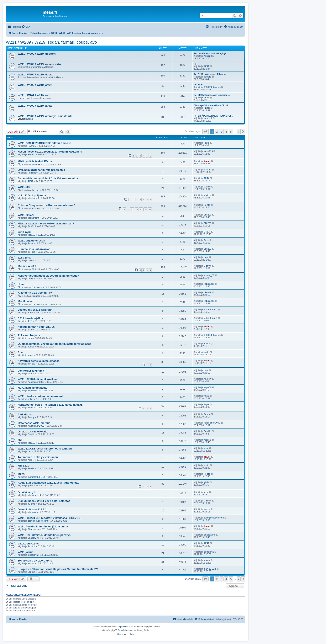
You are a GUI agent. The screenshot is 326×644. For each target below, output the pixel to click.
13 (132, 209)
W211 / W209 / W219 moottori (37, 54)
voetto (31, 347)
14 (137, 209)
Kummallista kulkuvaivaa (34, 249)
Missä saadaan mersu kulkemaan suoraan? (46, 223)
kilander (36, 296)
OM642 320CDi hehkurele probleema (41, 170)
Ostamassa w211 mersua (34, 423)
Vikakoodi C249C (29, 544)
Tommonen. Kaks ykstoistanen (38, 457)
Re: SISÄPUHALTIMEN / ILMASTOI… (213, 116)
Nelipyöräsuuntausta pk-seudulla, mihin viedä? (48, 276)
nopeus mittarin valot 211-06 (36, 327)
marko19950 (34, 477)
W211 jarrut (25, 552)
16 (145, 209)
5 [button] (231, 132)
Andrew (207, 379)
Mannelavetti (34, 495)
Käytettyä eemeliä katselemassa (39, 361)
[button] (205, 132)
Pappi (206, 143)
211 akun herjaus (29, 335)
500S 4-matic (34, 313)
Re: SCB (198, 85)
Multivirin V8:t (27, 266)
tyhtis (30, 485)
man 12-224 (210, 569)
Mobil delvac (26, 301)
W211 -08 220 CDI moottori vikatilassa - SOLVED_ (50, 518)
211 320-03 (25, 258)
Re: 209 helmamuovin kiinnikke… (212, 95)
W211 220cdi (26, 215)
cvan (30, 260)
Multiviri (31, 198)
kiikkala (31, 252)
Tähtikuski (37, 287)
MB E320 (23, 466)
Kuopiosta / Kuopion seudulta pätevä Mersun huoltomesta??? (58, 569)
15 (141, 209)
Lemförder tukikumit (31, 371)
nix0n (206, 465)
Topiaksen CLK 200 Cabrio (35, 561)
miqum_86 (209, 275)
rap (29, 451)
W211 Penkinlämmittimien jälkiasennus (43, 526)
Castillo (31, 434)
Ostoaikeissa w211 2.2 (32, 509)
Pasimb (31, 546)
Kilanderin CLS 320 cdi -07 (35, 293)
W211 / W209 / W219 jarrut (35, 85)
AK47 (206, 66)
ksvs (30, 373)
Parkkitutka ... (27, 414)
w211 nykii (25, 232)
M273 (21, 474)
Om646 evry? (26, 492)
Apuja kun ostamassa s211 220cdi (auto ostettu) (49, 483)
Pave (30, 243)
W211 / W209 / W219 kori (34, 95)
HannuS (208, 118)
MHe (206, 448)
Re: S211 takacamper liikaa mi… (211, 74)
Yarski (31, 468)
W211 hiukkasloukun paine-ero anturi (42, 396)
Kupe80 (32, 390)
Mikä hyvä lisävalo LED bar (35, 161)
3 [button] (222, 132)
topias (31, 563)
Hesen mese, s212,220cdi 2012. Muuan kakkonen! (50, 152)
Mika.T (207, 232)
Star (20, 352)
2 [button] (217, 132)
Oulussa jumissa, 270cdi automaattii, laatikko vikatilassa (54, 344)
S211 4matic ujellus (30, 318)
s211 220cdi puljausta (32, 195)
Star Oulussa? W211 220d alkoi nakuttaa (44, 501)
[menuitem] (26, 27)
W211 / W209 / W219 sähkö (35, 106)
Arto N (31, 460)
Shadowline (34, 529)
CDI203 (207, 215)
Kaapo (30, 119)
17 (150, 209)
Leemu (36, 190)
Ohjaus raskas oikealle (32, 432)
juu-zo (207, 509)
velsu (30, 399)
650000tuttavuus (212, 87)
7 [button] (239, 132)
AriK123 (208, 56)
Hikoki (207, 108)
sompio (207, 77)
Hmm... (22, 284)
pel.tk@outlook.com (38, 521)
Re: (195, 64)
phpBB (123, 627)
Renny (31, 417)
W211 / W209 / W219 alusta (35, 74)
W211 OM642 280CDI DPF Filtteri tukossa (44, 143)
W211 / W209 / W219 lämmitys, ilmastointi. (45, 116)
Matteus (32, 512)
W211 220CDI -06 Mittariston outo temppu (45, 449)
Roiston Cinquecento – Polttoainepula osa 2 (46, 205)
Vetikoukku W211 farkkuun (35, 310)
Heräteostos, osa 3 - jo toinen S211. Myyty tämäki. (50, 405)
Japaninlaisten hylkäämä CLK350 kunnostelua (48, 178)
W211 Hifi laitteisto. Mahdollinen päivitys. (44, 535)
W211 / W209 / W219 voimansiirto (39, 64)
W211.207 (24, 187)
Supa (30, 408)
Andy (30, 278)
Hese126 (32, 154)
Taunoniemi (33, 218)
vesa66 (31, 235)
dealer (207, 161)
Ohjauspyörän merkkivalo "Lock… (212, 105)
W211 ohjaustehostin (31, 241)
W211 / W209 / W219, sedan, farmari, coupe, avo (51, 42)
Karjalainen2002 (36, 382)
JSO (30, 321)
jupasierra (33, 555)
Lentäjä (31, 572)
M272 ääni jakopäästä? (33, 388)
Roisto (35, 208)
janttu (30, 355)
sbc (20, 440)
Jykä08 (31, 504)
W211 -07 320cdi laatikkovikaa (37, 379)
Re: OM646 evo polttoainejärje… (211, 53)
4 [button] (226, 132)
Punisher (32, 173)
